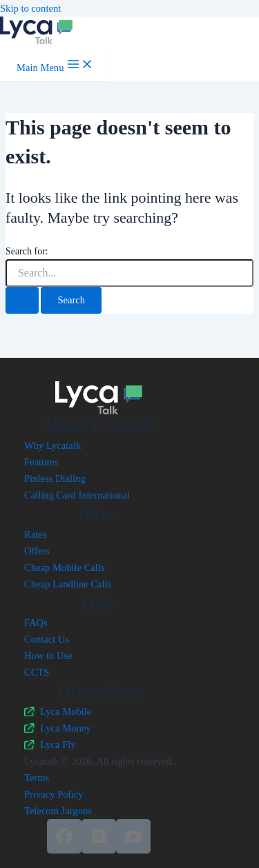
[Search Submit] (22, 300)
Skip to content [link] (30, 8)
